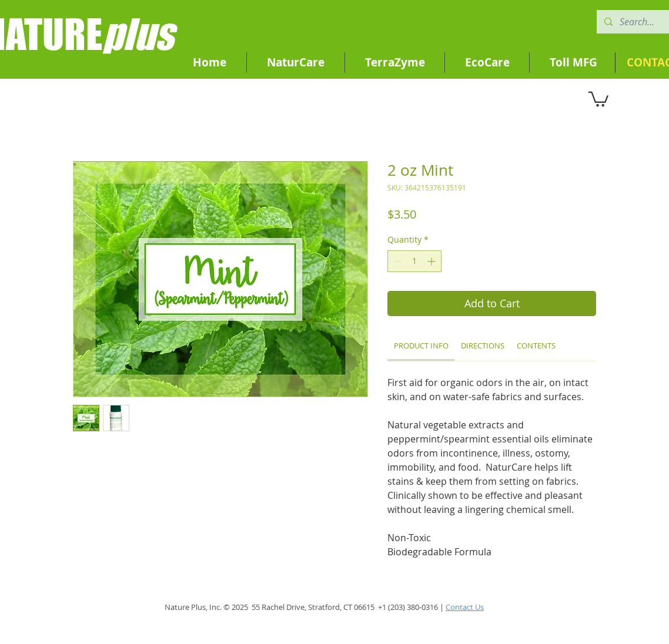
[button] (598, 98)
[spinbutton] (414, 261)
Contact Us (465, 607)
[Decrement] (397, 261)
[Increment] (432, 261)
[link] (421, 346)
